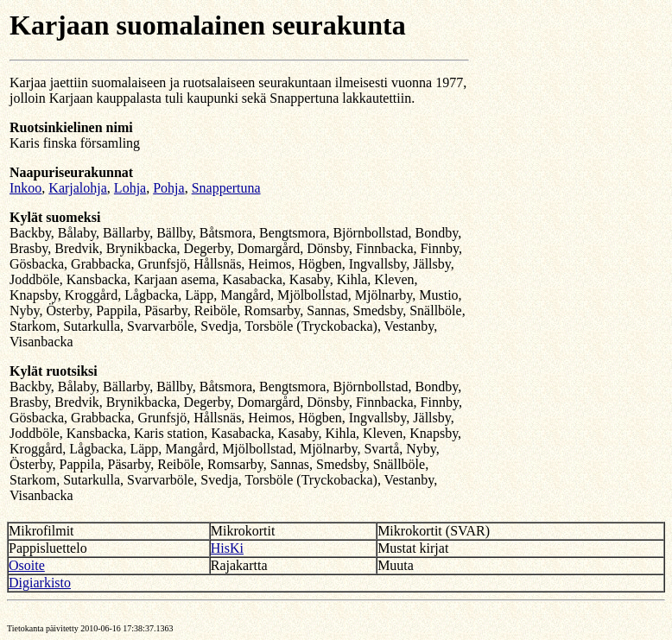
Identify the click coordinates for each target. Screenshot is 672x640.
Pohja (168, 188)
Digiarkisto (40, 583)
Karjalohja (78, 188)
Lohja (130, 188)
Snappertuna (226, 188)
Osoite (27, 565)
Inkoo (25, 188)
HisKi (227, 548)
